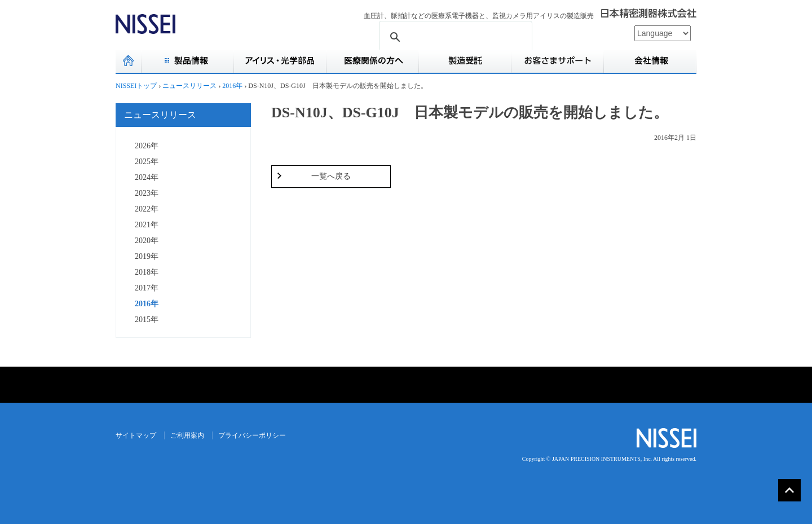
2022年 (147, 209)
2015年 (147, 320)
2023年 (147, 193)
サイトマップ (136, 435)
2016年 (147, 304)
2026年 (147, 146)
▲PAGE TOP (789, 490)
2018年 (147, 272)
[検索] (454, 38)
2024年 (147, 177)
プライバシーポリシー (252, 435)
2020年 (147, 241)
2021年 (147, 225)
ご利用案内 (187, 435)
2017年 (147, 288)
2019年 (147, 256)
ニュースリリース (160, 115)
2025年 (147, 162)
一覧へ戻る (331, 176)
